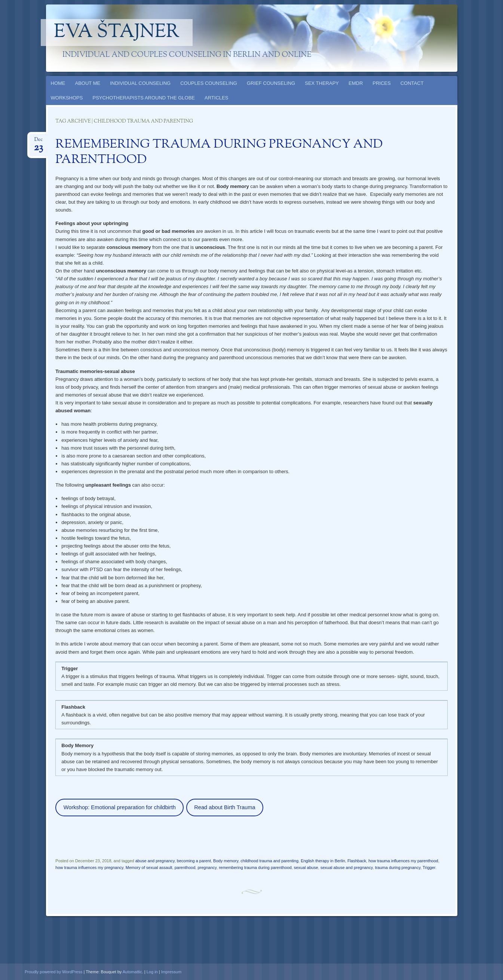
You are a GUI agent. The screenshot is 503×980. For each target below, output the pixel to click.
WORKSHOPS (67, 98)
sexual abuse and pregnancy (347, 867)
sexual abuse (306, 867)
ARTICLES (216, 98)
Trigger (429, 867)
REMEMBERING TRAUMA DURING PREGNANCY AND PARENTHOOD (219, 152)
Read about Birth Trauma (225, 807)
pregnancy (207, 867)
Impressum (171, 972)
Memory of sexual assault (149, 867)
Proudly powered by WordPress (53, 972)
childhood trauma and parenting (269, 861)
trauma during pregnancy (398, 867)
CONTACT (412, 83)
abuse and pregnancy (155, 861)
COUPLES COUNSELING (209, 83)
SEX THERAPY (322, 83)
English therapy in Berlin (323, 861)
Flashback (357, 861)
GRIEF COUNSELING (271, 83)
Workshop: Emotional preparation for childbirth (120, 807)
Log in (152, 972)
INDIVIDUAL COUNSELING (140, 83)
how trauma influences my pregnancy (89, 867)
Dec (39, 142)
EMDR (356, 83)
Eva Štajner (117, 33)
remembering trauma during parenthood (255, 867)
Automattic (132, 972)
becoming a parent (194, 861)
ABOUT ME (88, 83)
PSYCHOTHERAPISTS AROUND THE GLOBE (144, 98)
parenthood (185, 867)
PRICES (381, 83)
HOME (58, 83)
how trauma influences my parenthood (403, 861)
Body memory (226, 861)
